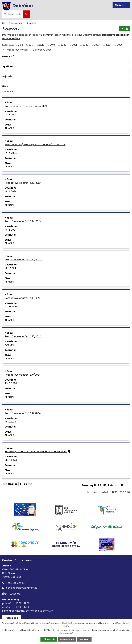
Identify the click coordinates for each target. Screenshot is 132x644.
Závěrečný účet (42, 50)
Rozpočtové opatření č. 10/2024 (25, 336)
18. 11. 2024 (10, 268)
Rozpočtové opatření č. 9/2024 (25, 375)
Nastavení (84, 639)
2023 (97, 45)
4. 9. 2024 (10, 345)
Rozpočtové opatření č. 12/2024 (25, 260)
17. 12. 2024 (11, 115)
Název (7, 57)
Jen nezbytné (67, 639)
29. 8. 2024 (11, 383)
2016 (20, 45)
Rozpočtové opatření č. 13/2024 (25, 183)
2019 (52, 45)
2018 (42, 45)
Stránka (13, 484)
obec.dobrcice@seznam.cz (22, 588)
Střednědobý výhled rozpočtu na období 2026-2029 (37, 144)
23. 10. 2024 (11, 306)
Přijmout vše (49, 639)
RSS (124, 29)
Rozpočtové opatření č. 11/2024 (25, 298)
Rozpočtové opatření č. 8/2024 (25, 413)
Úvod (5, 23)
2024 (108, 45)
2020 (63, 45)
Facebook (12, 618)
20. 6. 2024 (11, 460)
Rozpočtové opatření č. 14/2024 (25, 221)
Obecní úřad (17, 23)
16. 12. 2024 (11, 191)
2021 (74, 45)
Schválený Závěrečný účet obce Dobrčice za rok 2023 (38, 451)
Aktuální (9, 128)
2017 (31, 45)
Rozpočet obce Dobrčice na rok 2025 (28, 106)
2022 (85, 45)
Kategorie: (8, 45)
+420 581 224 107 (16, 583)
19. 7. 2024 (10, 422)
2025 (120, 45)
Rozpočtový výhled (17, 50)
